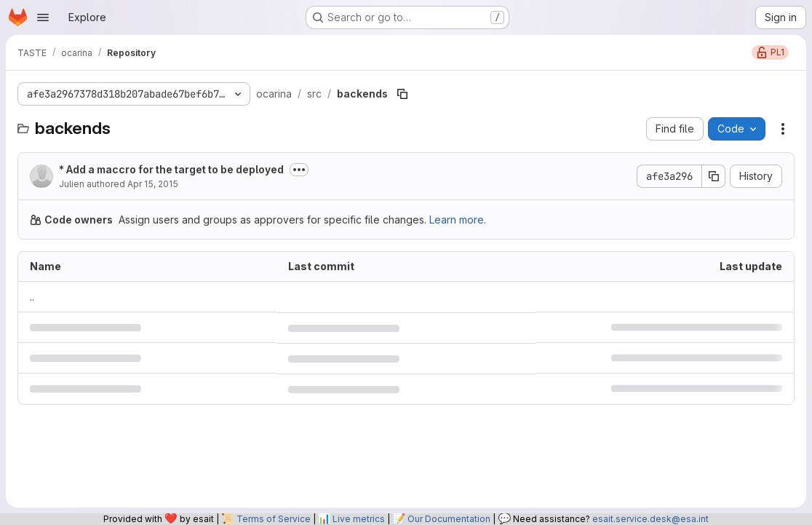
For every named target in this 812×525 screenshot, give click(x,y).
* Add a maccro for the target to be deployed (171, 169)
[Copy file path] (402, 94)
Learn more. (458, 220)
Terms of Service (274, 519)
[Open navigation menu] (43, 17)
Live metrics (359, 519)
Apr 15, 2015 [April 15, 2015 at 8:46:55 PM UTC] (153, 184)
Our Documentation (449, 519)
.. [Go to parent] (32, 297)
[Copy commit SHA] (714, 176)
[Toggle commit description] (299, 170)
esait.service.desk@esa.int (650, 519)
